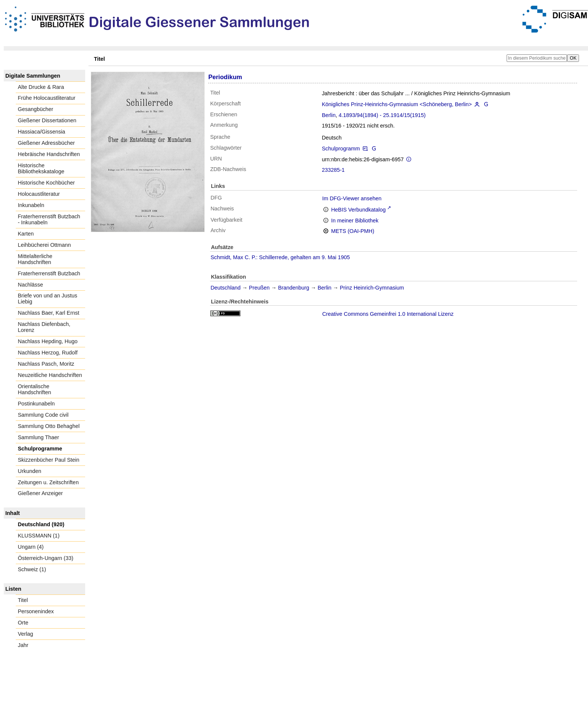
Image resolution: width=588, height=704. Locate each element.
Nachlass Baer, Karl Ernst (49, 313)
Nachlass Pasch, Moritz (46, 364)
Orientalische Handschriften (35, 389)
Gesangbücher (36, 109)
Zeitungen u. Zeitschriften (48, 482)
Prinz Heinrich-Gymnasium (372, 288)
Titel (23, 600)
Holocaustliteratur (39, 194)
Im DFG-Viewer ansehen (352, 198)
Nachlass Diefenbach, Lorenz (44, 327)
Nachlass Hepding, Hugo (48, 341)
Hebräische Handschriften (49, 154)
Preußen (259, 288)
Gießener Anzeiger (40, 493)
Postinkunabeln (36, 404)
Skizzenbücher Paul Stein (49, 460)
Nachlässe (31, 285)
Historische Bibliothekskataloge (41, 168)
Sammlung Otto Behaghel (49, 426)
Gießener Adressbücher (46, 143)
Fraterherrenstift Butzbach (49, 273)
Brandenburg (293, 288)
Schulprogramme (40, 449)
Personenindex (36, 611)
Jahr (23, 645)
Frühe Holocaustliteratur (47, 98)
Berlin (329, 115)
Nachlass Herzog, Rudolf (48, 353)
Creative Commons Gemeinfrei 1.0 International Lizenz (388, 314)
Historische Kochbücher (46, 183)
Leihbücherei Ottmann (45, 245)
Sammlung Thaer (39, 437)
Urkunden (30, 471)
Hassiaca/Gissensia (42, 132)
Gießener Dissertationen (47, 120)
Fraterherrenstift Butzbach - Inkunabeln (49, 219)
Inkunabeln (31, 205)
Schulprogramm (341, 149)
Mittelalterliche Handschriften (35, 259)
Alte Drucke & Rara (41, 87)
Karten (26, 234)
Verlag (26, 634)
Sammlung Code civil (43, 415)
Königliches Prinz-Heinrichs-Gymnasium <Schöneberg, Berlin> (397, 104)
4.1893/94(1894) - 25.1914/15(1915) (382, 115)
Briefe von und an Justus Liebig (48, 299)
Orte (23, 623)
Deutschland (225, 288)
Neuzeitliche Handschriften (50, 375)
